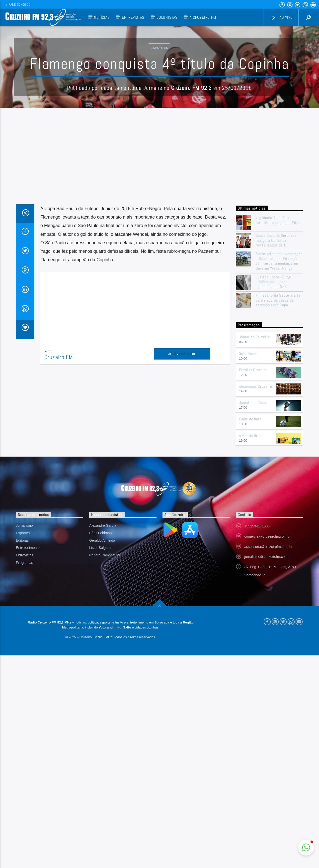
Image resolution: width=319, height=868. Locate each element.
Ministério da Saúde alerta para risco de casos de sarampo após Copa (278, 401)
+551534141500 (257, 627)
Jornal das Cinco (253, 503)
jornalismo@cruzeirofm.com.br (268, 657)
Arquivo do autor (182, 454)
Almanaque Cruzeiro (255, 487)
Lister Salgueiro (101, 648)
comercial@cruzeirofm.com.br (267, 637)
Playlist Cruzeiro (253, 471)
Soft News (248, 454)
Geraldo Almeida (102, 641)
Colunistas (167, 17)
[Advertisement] (159, 268)
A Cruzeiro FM (203, 17)
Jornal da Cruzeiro (254, 438)
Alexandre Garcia (103, 626)
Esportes (159, 98)
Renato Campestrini (105, 656)
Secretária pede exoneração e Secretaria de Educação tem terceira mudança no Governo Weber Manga (279, 362)
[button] (306, 848)
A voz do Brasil (251, 536)
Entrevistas (133, 17)
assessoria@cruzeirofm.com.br (268, 647)
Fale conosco (18, 4)
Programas (24, 663)
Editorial (22, 641)
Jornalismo (24, 626)
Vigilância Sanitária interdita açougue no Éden (278, 321)
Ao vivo (282, 18)
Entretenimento (28, 648)
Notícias (102, 17)
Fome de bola (250, 520)
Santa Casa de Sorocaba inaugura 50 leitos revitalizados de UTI (276, 341)
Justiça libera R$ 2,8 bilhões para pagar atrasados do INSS (274, 383)
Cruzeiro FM (59, 458)
